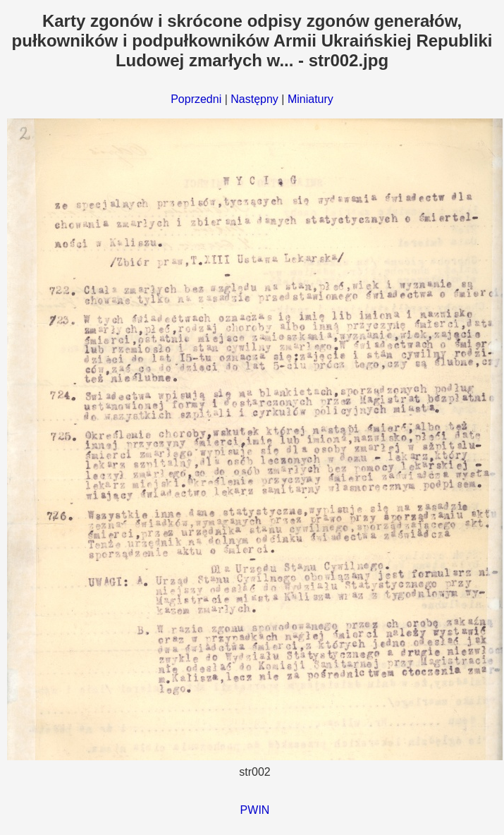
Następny (254, 99)
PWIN (255, 810)
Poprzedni (196, 99)
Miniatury (311, 99)
